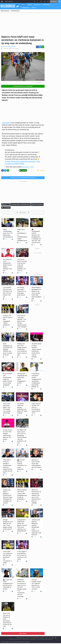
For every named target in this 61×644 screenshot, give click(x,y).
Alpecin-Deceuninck (37, 204)
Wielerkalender (5, 11)
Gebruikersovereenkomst (16, 639)
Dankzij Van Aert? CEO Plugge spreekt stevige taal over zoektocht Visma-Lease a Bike (22, 349)
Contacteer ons (20, 638)
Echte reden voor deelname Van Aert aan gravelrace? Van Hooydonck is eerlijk (8, 557)
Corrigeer (41, 170)
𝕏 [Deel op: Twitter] (40, 47)
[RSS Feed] (56, 638)
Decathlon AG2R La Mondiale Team (20, 204)
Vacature (42, 638)
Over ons (28, 638)
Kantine (30, 5)
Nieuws (23, 5)
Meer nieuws (23, 212)
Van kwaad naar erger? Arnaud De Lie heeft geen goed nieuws (22, 291)
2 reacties (16, 48)
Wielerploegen (25, 8)
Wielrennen (37, 5)
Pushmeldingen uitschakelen (45, 639)
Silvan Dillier (6, 123)
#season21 (32, 161)
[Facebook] (47, 638)
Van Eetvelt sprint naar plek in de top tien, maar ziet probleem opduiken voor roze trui (22, 265)
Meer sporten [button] (9, 1)
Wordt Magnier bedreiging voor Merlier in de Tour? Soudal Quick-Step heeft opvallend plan (36, 293)
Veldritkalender (15, 11)
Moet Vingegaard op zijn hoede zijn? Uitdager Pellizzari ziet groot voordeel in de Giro (8, 349)
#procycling (15, 161)
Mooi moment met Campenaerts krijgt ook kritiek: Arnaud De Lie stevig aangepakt (7, 379)
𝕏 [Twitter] (50, 638)
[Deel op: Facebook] (37, 47)
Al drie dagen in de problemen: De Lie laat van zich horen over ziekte (22, 555)
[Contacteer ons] (53, 638)
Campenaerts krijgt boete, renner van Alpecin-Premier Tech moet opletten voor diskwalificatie (22, 525)
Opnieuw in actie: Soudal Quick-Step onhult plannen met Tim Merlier (37, 464)
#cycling (8, 161)
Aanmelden (54, 1)
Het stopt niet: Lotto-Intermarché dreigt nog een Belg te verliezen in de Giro (7, 265)
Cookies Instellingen (30, 639)
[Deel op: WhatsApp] (43, 47)
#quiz (38, 161)
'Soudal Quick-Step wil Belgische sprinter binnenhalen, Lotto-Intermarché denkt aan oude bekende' (36, 527)
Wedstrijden (46, 5)
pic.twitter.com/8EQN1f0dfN (15, 164)
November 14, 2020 (28, 167)
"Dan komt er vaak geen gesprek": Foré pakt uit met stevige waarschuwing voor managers (22, 321)
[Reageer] (12, 273)
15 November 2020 (7, 48)
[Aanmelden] (2, 208)
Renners (34, 8)
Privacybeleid (35, 638)
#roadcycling (24, 161)
